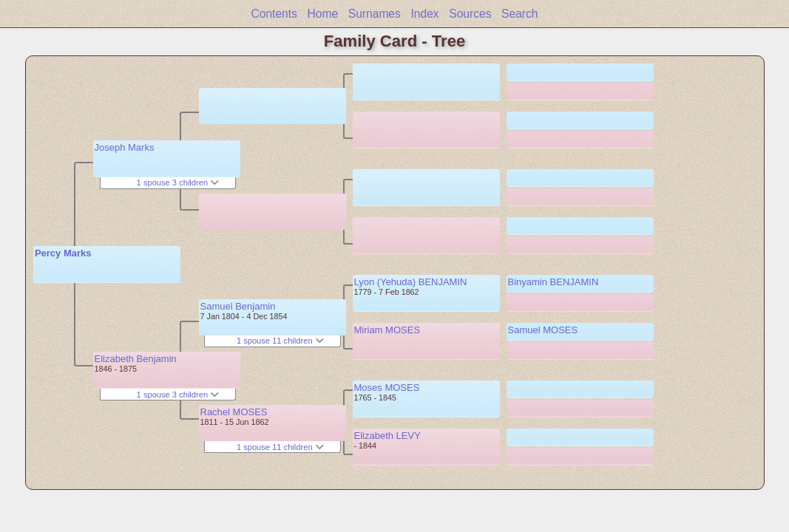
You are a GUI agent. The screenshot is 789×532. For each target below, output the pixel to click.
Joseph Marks (125, 147)
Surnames (375, 14)
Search (519, 14)
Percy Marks (63, 253)
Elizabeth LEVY (387, 436)
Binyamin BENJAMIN (553, 282)
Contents (274, 14)
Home (323, 14)
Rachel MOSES (234, 412)
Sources (470, 14)
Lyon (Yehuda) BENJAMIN (411, 282)
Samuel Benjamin (238, 306)
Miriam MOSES (387, 330)
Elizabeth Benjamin (136, 359)
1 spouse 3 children (178, 183)
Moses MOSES (387, 388)
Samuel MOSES (543, 330)
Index (424, 14)
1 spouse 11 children (280, 341)
